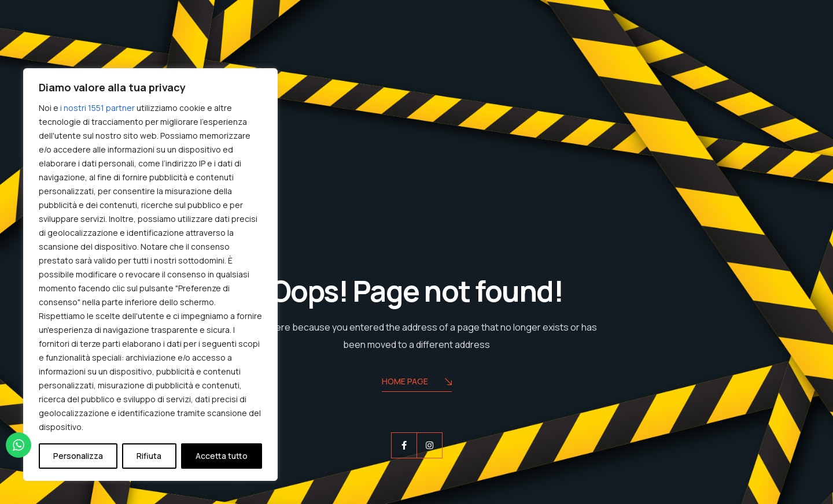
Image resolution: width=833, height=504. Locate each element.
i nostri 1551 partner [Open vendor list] (97, 108)
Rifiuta (149, 456)
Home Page (417, 382)
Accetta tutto (222, 456)
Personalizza (78, 456)
